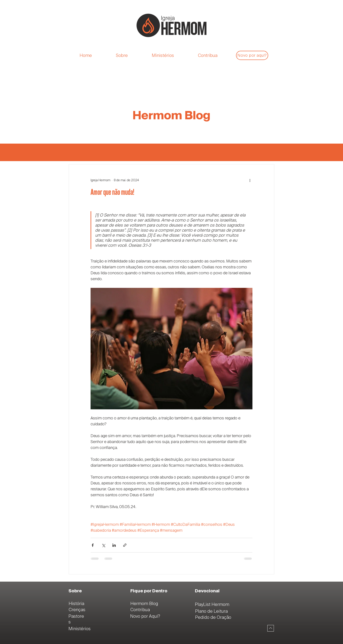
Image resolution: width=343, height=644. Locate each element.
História (76, 604)
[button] (131, 55)
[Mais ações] (250, 180)
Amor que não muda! (112, 192)
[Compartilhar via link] (125, 545)
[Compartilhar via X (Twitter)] (103, 545)
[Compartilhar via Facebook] (93, 545)
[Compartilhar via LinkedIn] (114, 545)
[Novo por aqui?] (252, 55)
